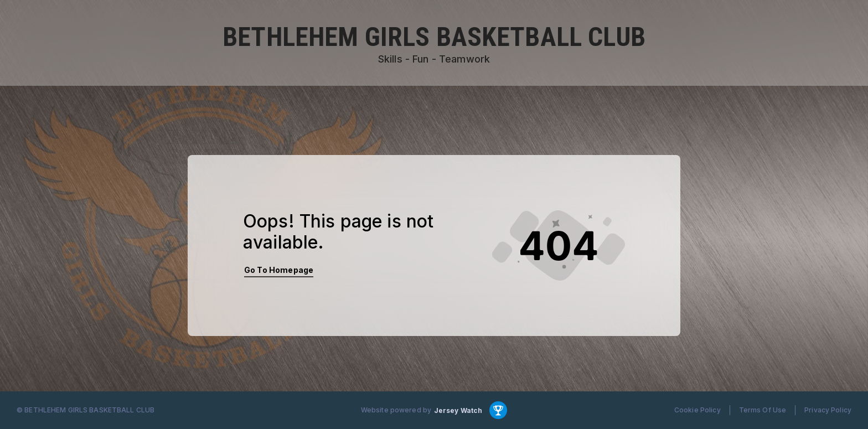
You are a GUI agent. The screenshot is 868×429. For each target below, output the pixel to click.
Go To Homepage (279, 270)
